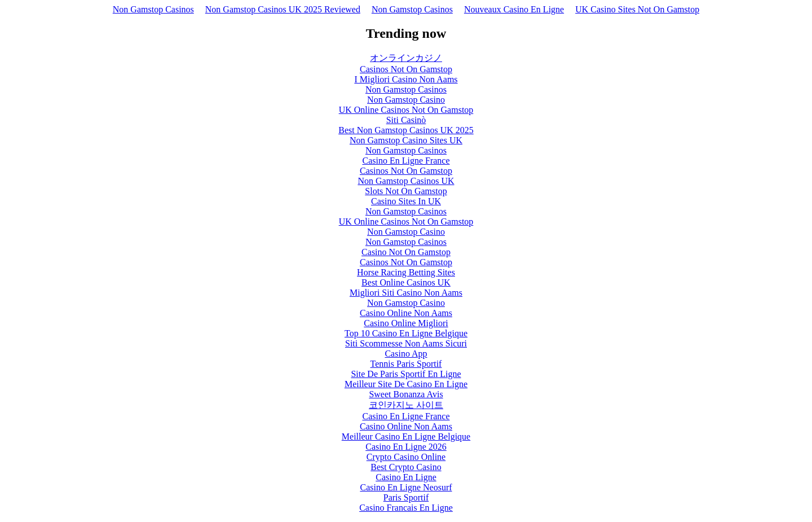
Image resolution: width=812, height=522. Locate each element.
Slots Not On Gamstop (406, 191)
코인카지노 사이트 (406, 405)
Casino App (406, 354)
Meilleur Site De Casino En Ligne (406, 384)
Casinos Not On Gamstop (406, 69)
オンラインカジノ (406, 58)
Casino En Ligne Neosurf (406, 487)
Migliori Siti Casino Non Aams (406, 293)
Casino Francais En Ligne (406, 508)
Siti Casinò (406, 120)
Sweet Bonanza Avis (406, 394)
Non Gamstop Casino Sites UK (406, 140)
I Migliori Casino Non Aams (406, 79)
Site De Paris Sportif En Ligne (406, 374)
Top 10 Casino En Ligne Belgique (406, 333)
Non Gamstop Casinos (153, 9)
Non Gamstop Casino (406, 100)
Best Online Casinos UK (406, 282)
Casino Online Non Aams (406, 313)
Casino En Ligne (406, 477)
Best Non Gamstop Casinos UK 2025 (406, 130)
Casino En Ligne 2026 (406, 447)
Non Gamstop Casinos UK (406, 181)
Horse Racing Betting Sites (406, 272)
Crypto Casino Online (406, 457)
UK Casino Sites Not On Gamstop (637, 9)
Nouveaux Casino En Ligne (514, 9)
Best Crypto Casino (406, 467)
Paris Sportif (406, 497)
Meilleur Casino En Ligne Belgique (406, 437)
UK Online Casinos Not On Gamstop (406, 110)
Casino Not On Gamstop (406, 252)
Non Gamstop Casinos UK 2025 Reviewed (283, 9)
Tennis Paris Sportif (406, 364)
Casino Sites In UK (406, 201)
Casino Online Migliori (406, 323)
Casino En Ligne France (406, 161)
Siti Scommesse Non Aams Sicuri (406, 343)
